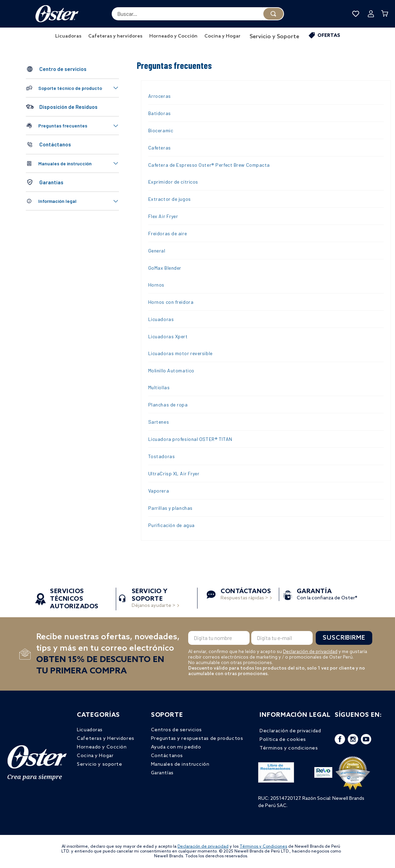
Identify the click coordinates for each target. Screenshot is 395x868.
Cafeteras (160, 148)
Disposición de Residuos (68, 107)
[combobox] (198, 14)
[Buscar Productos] (273, 14)
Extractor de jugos (170, 199)
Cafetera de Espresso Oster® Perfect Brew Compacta (209, 165)
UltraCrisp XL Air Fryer (174, 473)
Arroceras (160, 96)
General (157, 251)
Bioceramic (161, 130)
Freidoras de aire (168, 233)
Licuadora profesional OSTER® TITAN (190, 439)
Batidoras (160, 113)
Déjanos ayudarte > (154, 599)
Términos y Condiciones (263, 847)
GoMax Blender (165, 268)
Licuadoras (161, 319)
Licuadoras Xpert (168, 336)
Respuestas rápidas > (246, 595)
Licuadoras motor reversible (180, 353)
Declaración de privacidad (310, 652)
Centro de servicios (63, 69)
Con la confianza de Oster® (327, 595)
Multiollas (159, 387)
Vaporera (159, 491)
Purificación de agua (171, 525)
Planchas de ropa (168, 405)
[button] (72, 88)
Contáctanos (55, 144)
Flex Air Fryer (163, 216)
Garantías (51, 182)
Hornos (156, 285)
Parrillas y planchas (170, 508)
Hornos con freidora (171, 302)
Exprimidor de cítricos (173, 182)
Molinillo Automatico (171, 370)
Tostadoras (162, 456)
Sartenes (159, 422)
